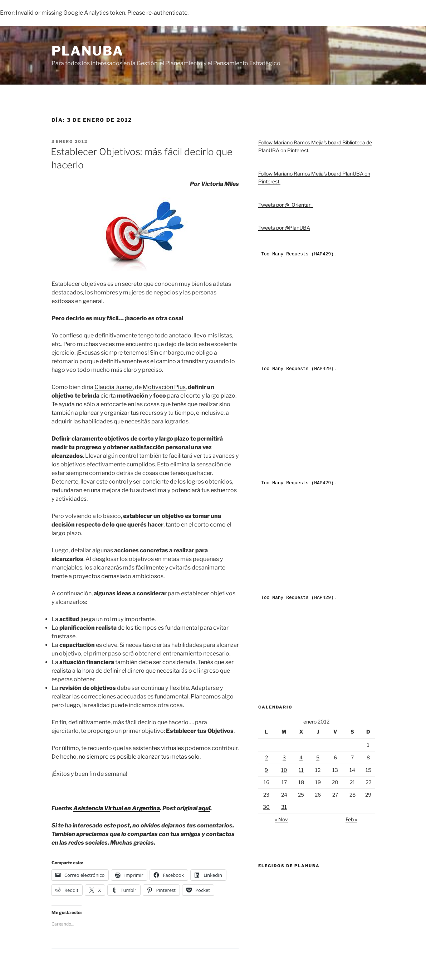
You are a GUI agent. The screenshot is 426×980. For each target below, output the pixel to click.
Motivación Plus (164, 387)
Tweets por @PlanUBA (284, 228)
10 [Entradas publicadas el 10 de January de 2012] (284, 770)
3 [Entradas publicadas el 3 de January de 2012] (284, 757)
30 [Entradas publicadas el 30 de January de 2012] (266, 807)
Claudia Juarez (114, 387)
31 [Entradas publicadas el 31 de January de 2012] (284, 807)
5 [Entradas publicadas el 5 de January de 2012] (318, 757)
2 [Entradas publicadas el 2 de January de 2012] (266, 757)
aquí (204, 808)
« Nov (281, 819)
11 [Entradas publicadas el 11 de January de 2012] (301, 770)
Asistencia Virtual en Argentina (117, 808)
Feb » (351, 819)
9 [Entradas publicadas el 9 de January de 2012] (266, 770)
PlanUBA (88, 51)
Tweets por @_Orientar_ (286, 205)
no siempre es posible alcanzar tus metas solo (139, 757)
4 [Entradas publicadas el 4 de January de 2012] (301, 757)
